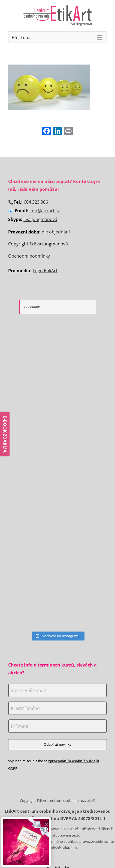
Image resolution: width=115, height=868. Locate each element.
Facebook (32, 307)
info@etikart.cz (45, 211)
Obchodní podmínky (29, 256)
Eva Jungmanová (40, 219)
